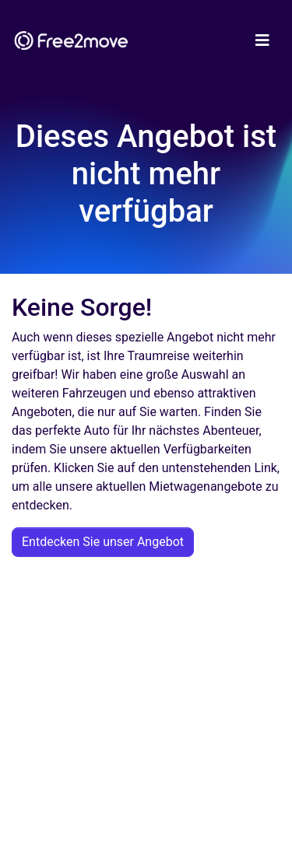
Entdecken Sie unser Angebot (103, 542)
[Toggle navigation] (262, 40)
